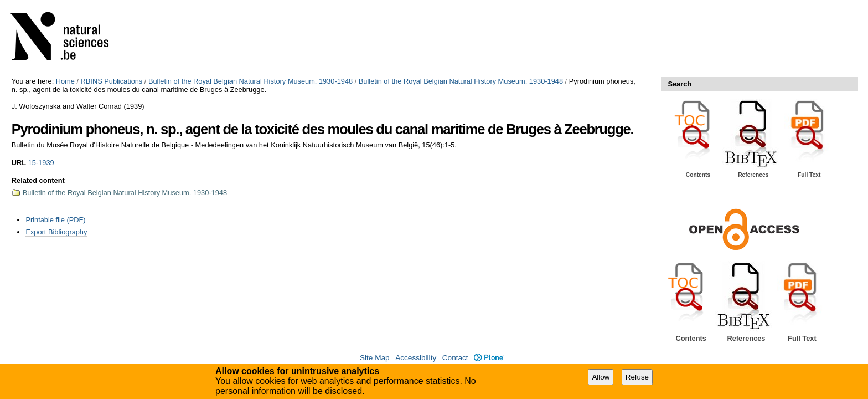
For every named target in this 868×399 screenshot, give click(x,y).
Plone (489, 358)
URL (19, 163)
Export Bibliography (56, 232)
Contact (455, 358)
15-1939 (41, 163)
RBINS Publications (112, 81)
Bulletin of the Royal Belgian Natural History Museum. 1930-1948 (250, 81)
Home (65, 81)
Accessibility (416, 358)
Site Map (375, 358)
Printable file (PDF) (55, 220)
